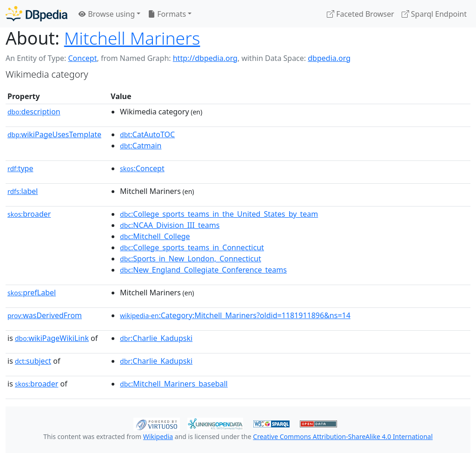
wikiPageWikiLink (52, 338)
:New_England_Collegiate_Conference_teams (203, 270)
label (23, 191)
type (20, 168)
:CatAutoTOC (147, 134)
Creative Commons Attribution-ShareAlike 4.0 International (343, 436)
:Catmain (141, 146)
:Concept (142, 168)
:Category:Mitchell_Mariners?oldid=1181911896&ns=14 (235, 315)
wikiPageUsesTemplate (54, 134)
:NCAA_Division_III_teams (170, 225)
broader (29, 214)
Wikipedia (158, 436)
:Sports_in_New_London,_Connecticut (191, 259)
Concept (82, 58)
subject (33, 361)
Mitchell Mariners (132, 38)
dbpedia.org (329, 58)
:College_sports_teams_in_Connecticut (192, 247)
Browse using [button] (107, 14)
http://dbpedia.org (205, 58)
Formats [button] (167, 14)
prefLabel (32, 293)
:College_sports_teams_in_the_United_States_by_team (219, 214)
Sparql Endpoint (434, 14)
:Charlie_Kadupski (156, 338)
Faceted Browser (360, 14)
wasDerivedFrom (45, 315)
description (34, 112)
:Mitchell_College (155, 236)
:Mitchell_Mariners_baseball (174, 384)
